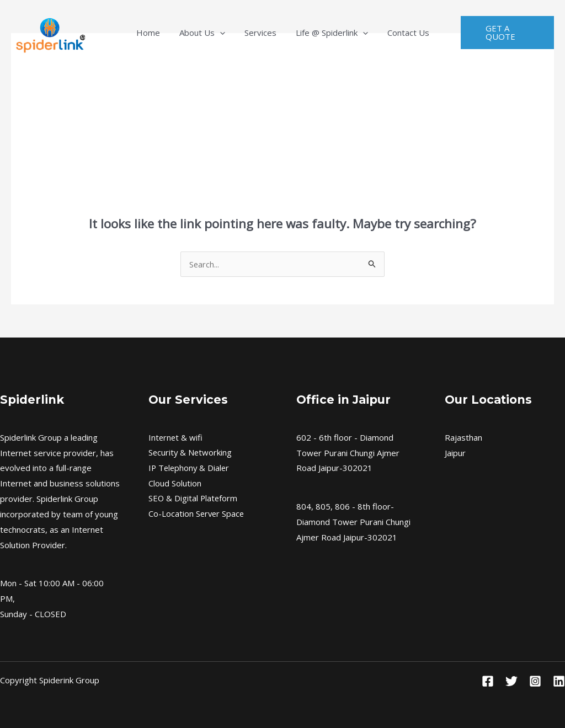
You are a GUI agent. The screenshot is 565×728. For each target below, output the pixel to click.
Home (165, 33)
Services (260, 33)
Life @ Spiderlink (324, 33)
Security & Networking (191, 453)
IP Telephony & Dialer (190, 468)
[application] (228, 33)
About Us (210, 33)
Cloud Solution (175, 483)
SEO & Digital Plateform (194, 499)
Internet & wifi (176, 437)
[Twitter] (511, 681)
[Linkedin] (559, 681)
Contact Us (392, 33)
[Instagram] (535, 681)
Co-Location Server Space (197, 514)
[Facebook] (488, 681)
